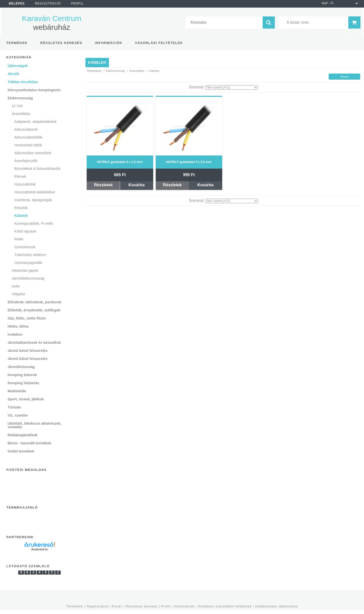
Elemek (20, 176)
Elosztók (21, 208)
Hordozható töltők (28, 145)
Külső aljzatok (25, 231)
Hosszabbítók (25, 184)
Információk (184, 606)
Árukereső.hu (40, 549)
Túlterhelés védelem (30, 255)
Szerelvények (25, 247)
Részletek (103, 185)
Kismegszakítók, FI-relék (34, 223)
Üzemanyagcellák (28, 263)
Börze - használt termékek (29, 443)
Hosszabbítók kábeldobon (35, 192)
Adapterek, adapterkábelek (36, 122)
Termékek (75, 606)
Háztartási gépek (25, 270)
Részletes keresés (142, 606)
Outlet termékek (21, 451)
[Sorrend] (232, 87)
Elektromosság (116, 71)
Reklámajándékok (22, 435)
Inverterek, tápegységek (33, 200)
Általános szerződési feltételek (225, 606)
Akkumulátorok (26, 129)
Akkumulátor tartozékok (33, 153)
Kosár (117, 606)
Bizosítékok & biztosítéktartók (38, 169)
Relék (19, 239)
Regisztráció (97, 606)
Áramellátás (137, 71)
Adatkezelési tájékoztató (276, 606)
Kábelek (21, 216)
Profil (166, 606)
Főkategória (94, 71)
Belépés (17, 4)
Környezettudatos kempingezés (34, 90)
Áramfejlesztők (26, 161)
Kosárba (136, 185)
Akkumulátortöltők (28, 137)
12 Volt (17, 106)
